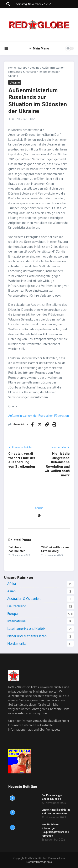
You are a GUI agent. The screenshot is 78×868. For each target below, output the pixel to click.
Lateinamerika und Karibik (26, 629)
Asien (11, 591)
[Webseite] (39, 516)
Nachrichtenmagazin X (39, 862)
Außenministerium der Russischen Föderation (39, 416)
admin (39, 508)
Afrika (12, 584)
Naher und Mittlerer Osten (27, 636)
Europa (23, 68)
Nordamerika (17, 644)
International (17, 621)
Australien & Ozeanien (24, 599)
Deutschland (17, 606)
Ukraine (35, 68)
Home (12, 68)
